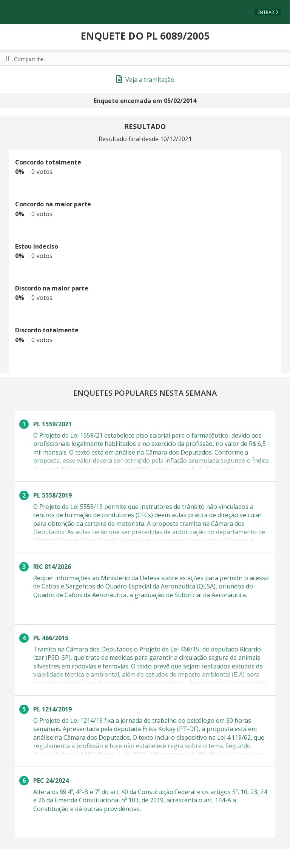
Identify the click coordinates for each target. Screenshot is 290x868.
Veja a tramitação (145, 80)
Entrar (266, 12)
